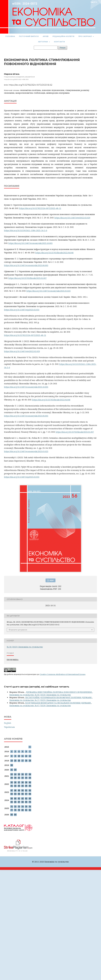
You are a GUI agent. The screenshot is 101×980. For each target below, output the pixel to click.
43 (19, 786)
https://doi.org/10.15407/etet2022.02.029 (72, 218)
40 (30, 782)
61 (19, 798)
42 (15, 786)
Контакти (59, 42)
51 (26, 790)
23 (12, 774)
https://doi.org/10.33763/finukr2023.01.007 (27, 278)
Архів (46, 36)
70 (30, 802)
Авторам (43, 42)
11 (22, 756)
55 (19, 794)
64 (30, 798)
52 (30, 790)
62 (22, 798)
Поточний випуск (29, 36)
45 (26, 786)
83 (12, 815)
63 (26, 798)
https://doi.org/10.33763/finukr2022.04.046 (54, 253)
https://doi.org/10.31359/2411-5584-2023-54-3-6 (26, 230)
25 (19, 774)
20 (12, 765)
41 (12, 786)
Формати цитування (18, 630)
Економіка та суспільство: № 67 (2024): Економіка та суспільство (40, 706)
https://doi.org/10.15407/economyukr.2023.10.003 (30, 243)
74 (22, 807)
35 (12, 782)
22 (15, 770)
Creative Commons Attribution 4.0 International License (63, 674)
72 (15, 807)
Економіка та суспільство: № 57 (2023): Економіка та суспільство (40, 700)
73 (19, 807)
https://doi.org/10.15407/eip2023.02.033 (22, 310)
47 (12, 790)
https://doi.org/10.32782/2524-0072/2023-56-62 (31, 85)
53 (12, 794)
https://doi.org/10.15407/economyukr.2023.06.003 (26, 265)
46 (30, 786)
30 (15, 778)
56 (22, 794)
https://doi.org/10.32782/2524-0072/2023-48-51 (40, 208)
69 (26, 802)
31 (19, 778)
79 (19, 810)
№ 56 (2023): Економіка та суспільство (25, 647)
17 (22, 761)
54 (15, 794)
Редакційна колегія (63, 36)
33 (26, 778)
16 (19, 761)
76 (30, 807)
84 (15, 815)
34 (30, 778)
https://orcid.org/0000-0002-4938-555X (16, 79)
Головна (10, 36)
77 (12, 810)
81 (26, 810)
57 (26, 794)
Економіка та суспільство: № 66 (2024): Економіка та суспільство (40, 695)
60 (15, 798)
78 (15, 810)
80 (22, 810)
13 (30, 756)
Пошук (63, 48)
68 (22, 802)
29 (12, 778)
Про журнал (85, 36)
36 (15, 782)
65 (12, 802)
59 (12, 798)
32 (22, 778)
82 (30, 810)
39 (26, 782)
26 (22, 774)
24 (15, 774)
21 (12, 770)
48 (15, 790)
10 (19, 756)
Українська (9, 727)
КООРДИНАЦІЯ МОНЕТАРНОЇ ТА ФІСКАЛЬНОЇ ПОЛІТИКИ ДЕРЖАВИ (58, 703)
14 (12, 761)
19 (30, 761)
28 (30, 774)
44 (22, 786)
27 (26, 774)
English (8, 723)
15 (15, 761)
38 (22, 782)
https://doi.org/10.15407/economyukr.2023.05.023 (48, 291)
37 (19, 782)
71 (12, 807)
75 (26, 807)
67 (19, 802)
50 (22, 790)
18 (26, 761)
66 (15, 802)
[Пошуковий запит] (46, 48)
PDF (51, 580)
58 (30, 794)
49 (19, 790)
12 (26, 756)
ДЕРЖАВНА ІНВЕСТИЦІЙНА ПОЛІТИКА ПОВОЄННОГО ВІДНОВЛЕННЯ (59, 692)
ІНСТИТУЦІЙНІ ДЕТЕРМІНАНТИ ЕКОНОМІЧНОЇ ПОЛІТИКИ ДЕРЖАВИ (59, 697)
